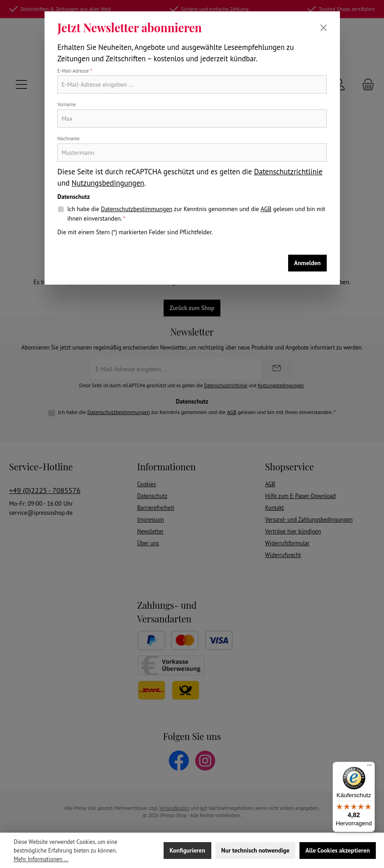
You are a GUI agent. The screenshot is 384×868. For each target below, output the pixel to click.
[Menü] (369, 767)
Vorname (66, 104)
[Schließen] (324, 28)
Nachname (68, 138)
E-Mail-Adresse (75, 71)
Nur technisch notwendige (255, 850)
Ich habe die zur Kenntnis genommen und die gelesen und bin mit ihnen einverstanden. (196, 213)
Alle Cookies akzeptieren (338, 850)
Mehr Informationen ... (41, 859)
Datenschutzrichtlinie (288, 172)
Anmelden (307, 263)
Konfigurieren (187, 850)
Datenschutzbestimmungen (137, 209)
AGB (266, 209)
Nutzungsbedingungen (108, 183)
